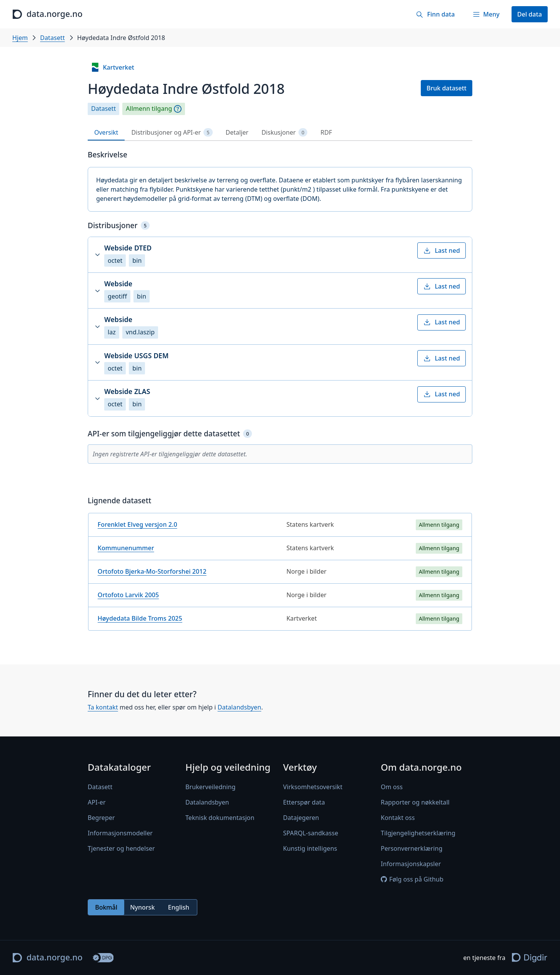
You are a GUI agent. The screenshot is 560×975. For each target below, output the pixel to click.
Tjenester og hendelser (121, 848)
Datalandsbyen (240, 707)
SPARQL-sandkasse (311, 833)
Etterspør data (304, 802)
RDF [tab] (326, 132)
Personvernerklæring (412, 848)
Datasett (52, 38)
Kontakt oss (398, 818)
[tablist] (280, 133)
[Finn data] (435, 14)
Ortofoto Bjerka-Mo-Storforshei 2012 (152, 571)
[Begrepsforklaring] (178, 109)
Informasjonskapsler (411, 864)
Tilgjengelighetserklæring (418, 833)
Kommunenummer (126, 548)
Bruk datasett (447, 88)
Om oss (392, 787)
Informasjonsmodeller (120, 833)
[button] (280, 255)
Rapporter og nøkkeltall (415, 802)
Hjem (20, 38)
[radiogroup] (142, 907)
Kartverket (112, 67)
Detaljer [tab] (237, 132)
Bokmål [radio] (106, 907)
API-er (97, 802)
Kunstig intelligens (310, 848)
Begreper (101, 818)
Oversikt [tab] (106, 132)
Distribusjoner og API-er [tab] (172, 133)
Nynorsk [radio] (142, 907)
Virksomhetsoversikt (313, 787)
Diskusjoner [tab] (284, 133)
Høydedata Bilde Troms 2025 (140, 618)
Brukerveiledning (210, 787)
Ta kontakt (103, 707)
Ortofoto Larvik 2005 (128, 595)
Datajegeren (301, 818)
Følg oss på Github (412, 879)
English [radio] (179, 907)
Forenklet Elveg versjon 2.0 (137, 524)
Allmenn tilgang (149, 109)
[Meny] (486, 14)
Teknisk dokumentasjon (220, 818)
